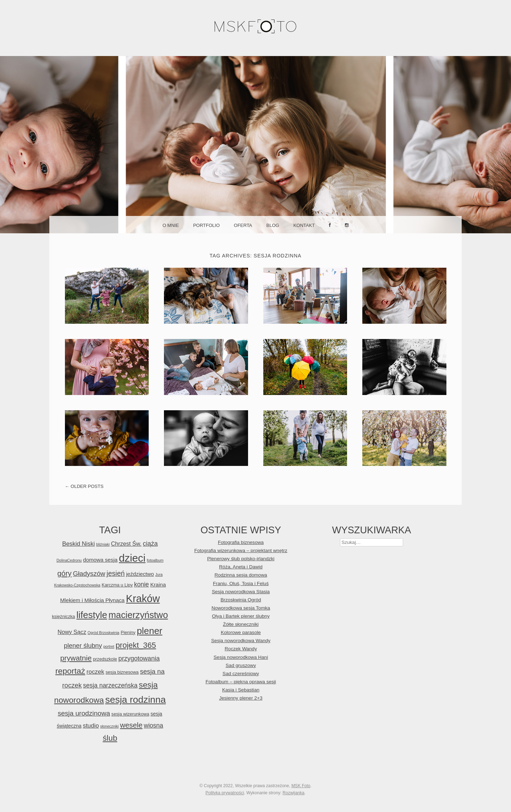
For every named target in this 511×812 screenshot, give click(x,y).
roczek (95, 672)
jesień (116, 573)
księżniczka (63, 616)
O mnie (171, 225)
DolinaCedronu (69, 560)
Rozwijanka (293, 793)
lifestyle (92, 615)
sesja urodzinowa (84, 713)
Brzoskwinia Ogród (241, 600)
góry (64, 573)
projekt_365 (136, 645)
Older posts (84, 486)
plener (149, 631)
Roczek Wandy (241, 649)
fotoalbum (155, 560)
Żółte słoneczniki (241, 624)
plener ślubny (83, 646)
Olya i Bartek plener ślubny (241, 616)
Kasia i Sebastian (241, 690)
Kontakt (304, 225)
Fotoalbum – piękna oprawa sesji (241, 682)
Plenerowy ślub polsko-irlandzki (241, 559)
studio (91, 726)
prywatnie (76, 658)
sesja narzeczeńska (110, 685)
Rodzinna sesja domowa (241, 575)
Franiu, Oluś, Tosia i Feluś (241, 583)
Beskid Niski (78, 544)
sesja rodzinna (136, 700)
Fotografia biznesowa (241, 542)
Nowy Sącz (72, 632)
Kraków (143, 599)
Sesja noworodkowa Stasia (241, 592)
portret (109, 646)
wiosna (153, 725)
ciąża (150, 544)
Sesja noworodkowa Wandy (241, 641)
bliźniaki (103, 544)
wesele (131, 725)
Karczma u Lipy (117, 585)
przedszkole (105, 659)
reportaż (70, 671)
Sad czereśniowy (241, 674)
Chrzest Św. (126, 544)
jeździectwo (140, 574)
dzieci (132, 558)
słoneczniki (109, 726)
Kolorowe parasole (241, 632)
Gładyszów (89, 574)
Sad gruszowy (241, 665)
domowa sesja (100, 560)
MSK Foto (301, 786)
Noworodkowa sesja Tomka (241, 608)
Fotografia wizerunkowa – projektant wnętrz (241, 550)
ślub (110, 738)
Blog (273, 225)
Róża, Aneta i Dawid (241, 567)
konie (142, 584)
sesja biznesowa (122, 672)
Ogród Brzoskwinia (103, 633)
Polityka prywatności (225, 793)
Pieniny (128, 632)
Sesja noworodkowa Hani (241, 657)
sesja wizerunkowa (130, 714)
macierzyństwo (138, 615)
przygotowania (139, 658)
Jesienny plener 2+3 (241, 698)
